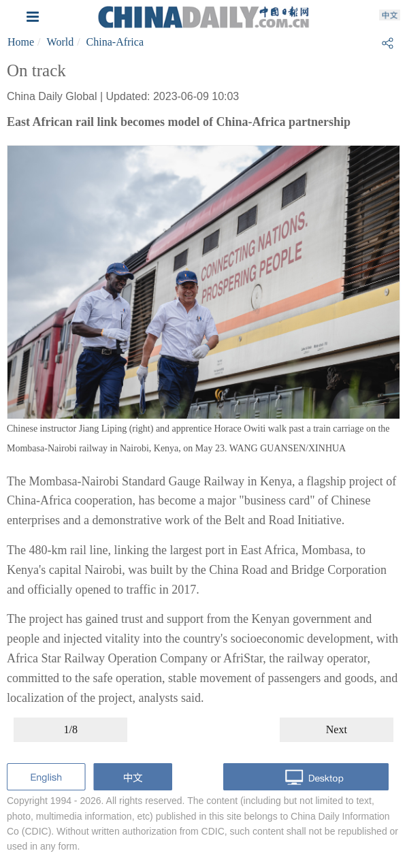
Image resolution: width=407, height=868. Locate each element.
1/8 (70, 729)
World (61, 42)
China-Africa (115, 42)
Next (337, 729)
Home (21, 42)
